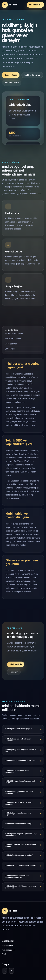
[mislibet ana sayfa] (9, 5)
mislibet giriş (7, 946)
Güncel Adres (11, 75)
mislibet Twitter (12, 83)
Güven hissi (10, 349)
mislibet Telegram (32, 75)
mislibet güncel (8, 950)
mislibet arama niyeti (14, 334)
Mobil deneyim (11, 344)
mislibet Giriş (35, 5)
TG (5, 971)
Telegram (14, 672)
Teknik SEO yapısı (13, 339)
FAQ (4, 954)
